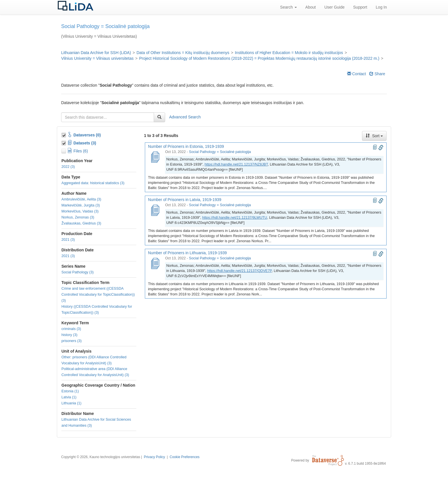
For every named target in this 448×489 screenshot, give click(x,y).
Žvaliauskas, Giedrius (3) (81, 223)
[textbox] (108, 117)
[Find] (159, 117)
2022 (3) (68, 167)
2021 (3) (68, 240)
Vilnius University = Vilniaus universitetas (97, 58)
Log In (381, 7)
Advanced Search (185, 117)
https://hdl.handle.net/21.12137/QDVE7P (239, 271)
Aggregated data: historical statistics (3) (93, 183)
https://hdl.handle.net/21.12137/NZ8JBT (236, 164)
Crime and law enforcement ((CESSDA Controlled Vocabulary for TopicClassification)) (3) (98, 295)
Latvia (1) (69, 397)
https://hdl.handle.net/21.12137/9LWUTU (235, 218)
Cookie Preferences (185, 457)
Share (377, 74)
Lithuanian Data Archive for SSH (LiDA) (96, 53)
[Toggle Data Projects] (64, 142)
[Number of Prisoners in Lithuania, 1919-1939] (155, 264)
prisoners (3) (72, 341)
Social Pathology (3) (78, 272)
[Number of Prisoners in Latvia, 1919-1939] (155, 211)
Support (360, 7)
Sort (374, 136)
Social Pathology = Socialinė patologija (220, 152)
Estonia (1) (70, 391)
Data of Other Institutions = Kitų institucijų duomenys (183, 53)
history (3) (69, 335)
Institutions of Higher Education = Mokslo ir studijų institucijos (289, 53)
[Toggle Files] (64, 150)
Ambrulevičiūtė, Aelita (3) (81, 199)
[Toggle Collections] (64, 134)
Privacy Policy (154, 457)
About (311, 7)
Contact (357, 74)
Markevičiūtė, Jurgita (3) (81, 205)
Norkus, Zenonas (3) (78, 217)
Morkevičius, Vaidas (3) (80, 211)
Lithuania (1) (71, 403)
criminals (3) (71, 329)
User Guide (334, 7)
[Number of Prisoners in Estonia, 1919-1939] (155, 158)
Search (288, 7)
